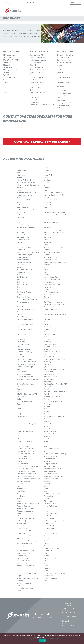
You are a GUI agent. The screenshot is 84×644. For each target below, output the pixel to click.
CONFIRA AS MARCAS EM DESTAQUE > (42, 142)
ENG (73, 3)
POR (78, 3)
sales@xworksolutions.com (15, 3)
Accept (42, 641)
